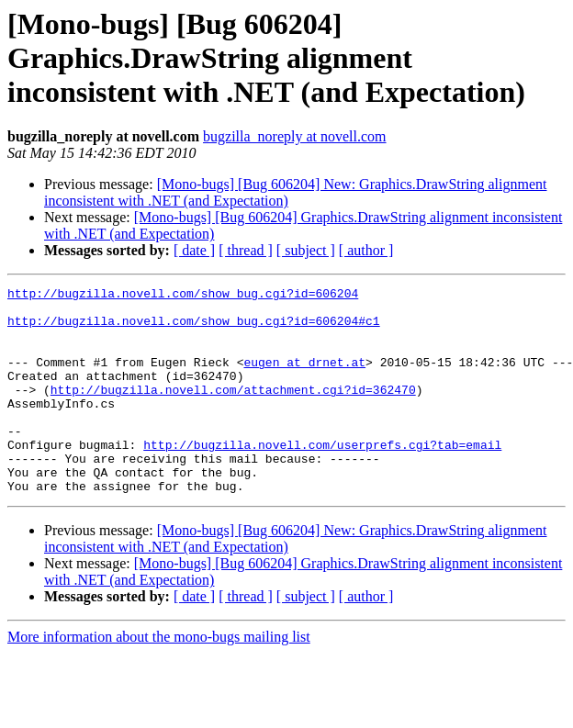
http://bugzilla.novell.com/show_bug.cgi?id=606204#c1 (194, 329)
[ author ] (366, 250)
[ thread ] (246, 250)
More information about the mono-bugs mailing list (159, 678)
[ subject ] (306, 250)
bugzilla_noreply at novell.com (295, 136)
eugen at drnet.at (304, 378)
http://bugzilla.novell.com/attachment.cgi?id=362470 (233, 411)
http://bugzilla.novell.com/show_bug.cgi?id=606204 (183, 296)
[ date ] (194, 250)
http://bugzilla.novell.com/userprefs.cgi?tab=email (322, 477)
